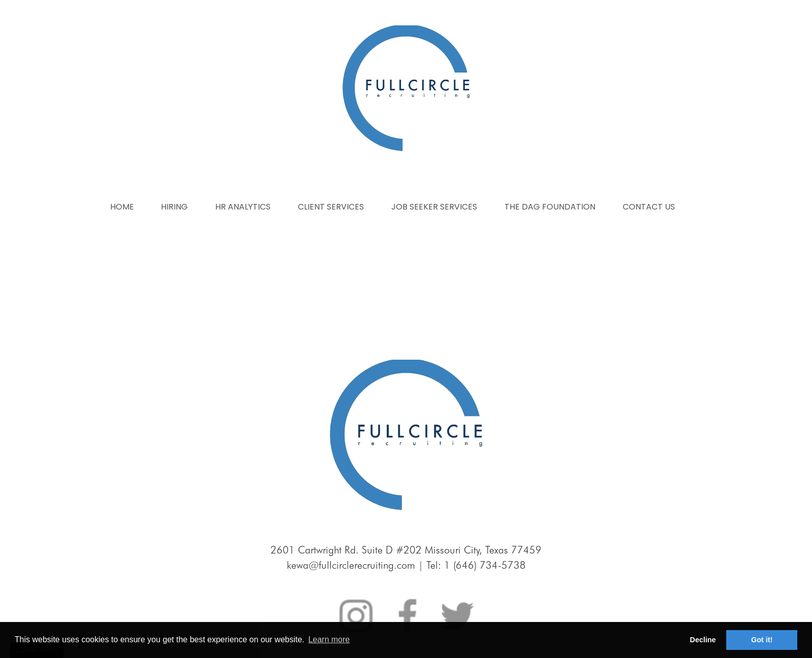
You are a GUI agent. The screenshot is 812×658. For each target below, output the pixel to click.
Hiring (174, 207)
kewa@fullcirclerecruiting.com (351, 565)
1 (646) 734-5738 (485, 565)
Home (122, 207)
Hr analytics (243, 207)
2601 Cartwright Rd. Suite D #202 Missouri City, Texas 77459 (406, 550)
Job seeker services (434, 207)
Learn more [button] (329, 639)
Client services (331, 207)
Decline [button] (703, 640)
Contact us (649, 207)
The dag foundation (550, 207)
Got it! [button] (762, 640)
